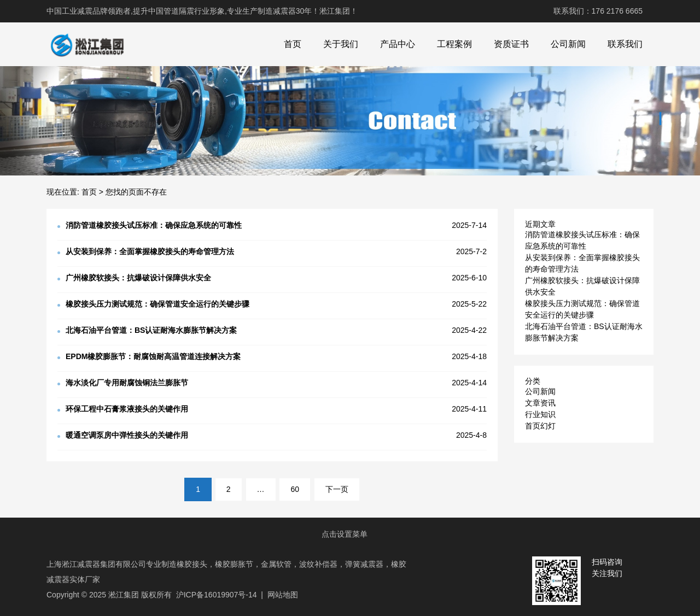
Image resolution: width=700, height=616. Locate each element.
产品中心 (398, 44)
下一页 (337, 489)
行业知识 (540, 414)
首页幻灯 (540, 426)
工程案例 (454, 44)
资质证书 (511, 44)
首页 (293, 44)
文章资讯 (540, 403)
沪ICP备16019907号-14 (217, 595)
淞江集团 (124, 595)
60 (295, 489)
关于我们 (341, 44)
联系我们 (625, 44)
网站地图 (283, 595)
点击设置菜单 (345, 534)
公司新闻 (568, 44)
